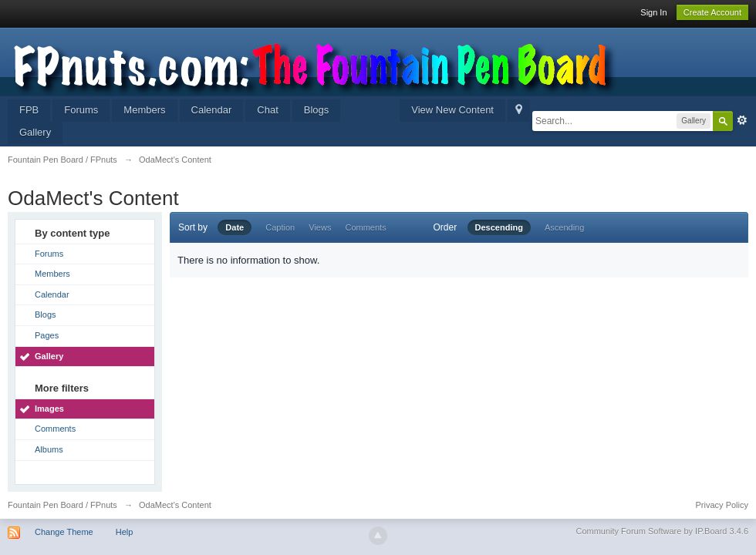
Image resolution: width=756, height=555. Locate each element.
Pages (47, 335)
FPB (29, 110)
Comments (55, 429)
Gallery (35, 132)
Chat (267, 110)
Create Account (712, 12)
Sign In (653, 12)
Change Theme (64, 532)
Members (144, 110)
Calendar (212, 110)
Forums (81, 110)
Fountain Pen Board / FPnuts (62, 505)
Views (320, 227)
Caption (280, 227)
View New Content (452, 110)
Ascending (564, 227)
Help (125, 532)
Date (235, 227)
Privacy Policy (722, 505)
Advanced (742, 120)
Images (49, 409)
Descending (499, 227)
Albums (49, 449)
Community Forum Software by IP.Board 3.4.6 (662, 531)
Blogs (317, 110)
